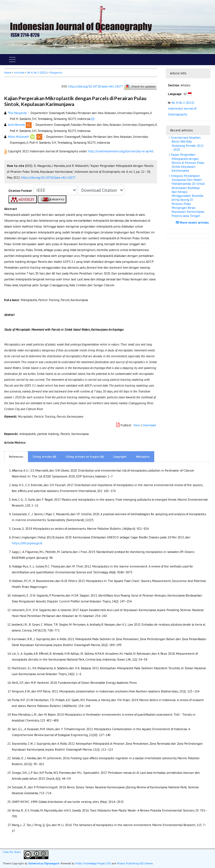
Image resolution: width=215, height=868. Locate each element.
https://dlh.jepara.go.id (27, 543)
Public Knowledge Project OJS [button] (93, 863)
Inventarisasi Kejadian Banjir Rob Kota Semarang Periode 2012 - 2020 (187, 144)
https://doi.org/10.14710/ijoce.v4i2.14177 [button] (48, 178)
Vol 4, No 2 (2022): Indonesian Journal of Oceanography (182, 108)
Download (149, 425)
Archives (19, 73)
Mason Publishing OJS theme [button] (135, 863)
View (136, 425)
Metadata (143, 457)
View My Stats (12, 852)
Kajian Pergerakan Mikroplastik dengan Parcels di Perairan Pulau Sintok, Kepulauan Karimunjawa (187, 163)
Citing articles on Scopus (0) (85, 457)
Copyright (120, 457)
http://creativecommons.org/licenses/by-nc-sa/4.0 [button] (121, 151)
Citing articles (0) (45, 457)
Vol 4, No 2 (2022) (37, 73)
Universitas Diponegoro (44, 863)
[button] (6, 151)
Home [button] (8, 73)
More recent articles (193, 223)
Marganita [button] (56, 73)
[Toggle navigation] (12, 60)
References (16, 457)
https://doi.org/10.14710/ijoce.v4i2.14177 (95, 86)
